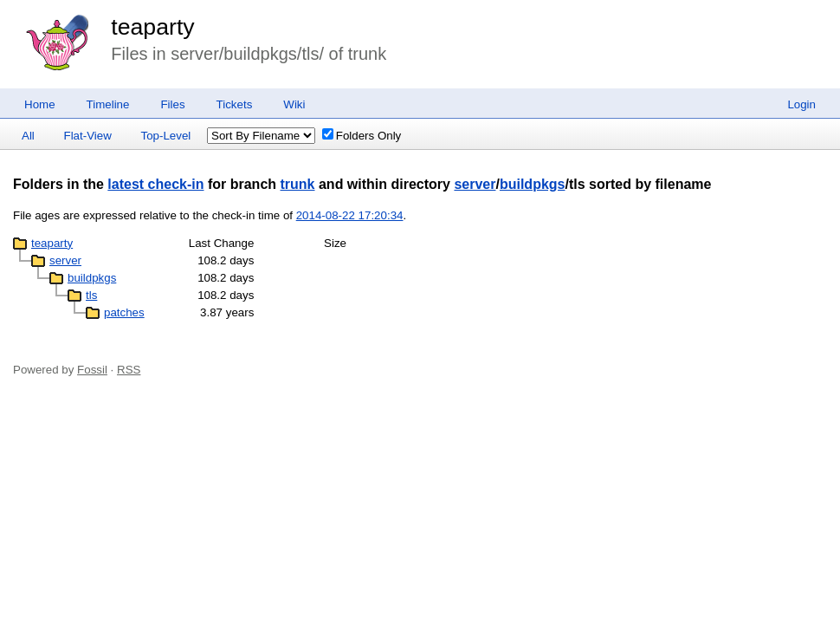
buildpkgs (533, 184)
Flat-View (88, 136)
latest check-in (155, 184)
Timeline (108, 104)
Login (801, 104)
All (28, 136)
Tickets (235, 104)
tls (91, 295)
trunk (298, 184)
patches (124, 312)
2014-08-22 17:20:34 (350, 215)
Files (172, 104)
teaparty (152, 27)
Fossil (92, 370)
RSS (129, 370)
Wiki (294, 104)
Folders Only (362, 136)
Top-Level (166, 136)
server (475, 184)
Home (40, 104)
